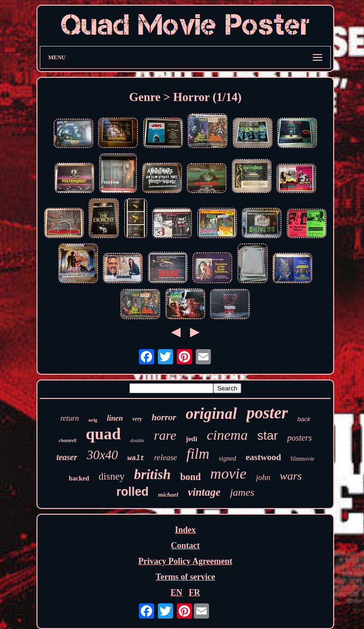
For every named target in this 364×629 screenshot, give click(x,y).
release (165, 458)
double (137, 440)
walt (136, 458)
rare (165, 435)
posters (300, 438)
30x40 (102, 455)
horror (164, 417)
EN (177, 592)
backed (79, 478)
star (268, 435)
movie (228, 473)
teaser (67, 457)
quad (103, 434)
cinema (227, 435)
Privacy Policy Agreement (186, 561)
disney (112, 476)
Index (185, 530)
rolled (132, 491)
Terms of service (185, 577)
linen (115, 418)
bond (190, 477)
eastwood (263, 457)
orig (93, 420)
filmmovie (302, 459)
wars (291, 476)
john (263, 477)
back (304, 419)
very (137, 419)
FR (194, 592)
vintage (204, 492)
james (242, 492)
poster (267, 413)
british (152, 474)
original (211, 414)
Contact (185, 546)
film (198, 454)
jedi (191, 439)
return (69, 418)
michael (168, 495)
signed (228, 458)
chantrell (68, 440)
